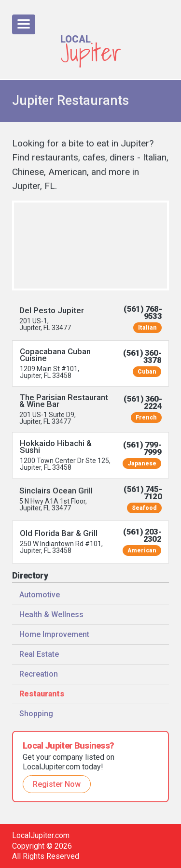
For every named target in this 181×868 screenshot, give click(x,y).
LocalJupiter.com (41, 835)
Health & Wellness (51, 615)
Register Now (57, 784)
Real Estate (39, 654)
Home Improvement (54, 634)
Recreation (39, 674)
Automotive (40, 595)
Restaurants (42, 694)
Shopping (36, 714)
